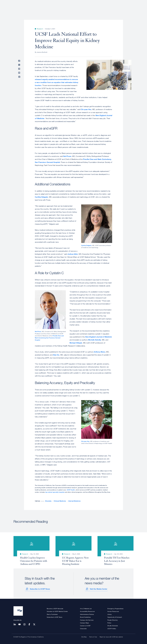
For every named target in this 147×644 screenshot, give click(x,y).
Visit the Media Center (98, 588)
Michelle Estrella (94, 340)
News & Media (120, 8)
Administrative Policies (87, 614)
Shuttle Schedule (113, 625)
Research (96, 8)
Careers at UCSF (85, 625)
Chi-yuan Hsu (86, 109)
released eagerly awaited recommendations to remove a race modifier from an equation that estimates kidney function (57, 82)
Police (109, 622)
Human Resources (113, 611)
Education (107, 8)
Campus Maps (84, 622)
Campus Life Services (87, 619)
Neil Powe (67, 156)
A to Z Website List (86, 608)
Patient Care (85, 8)
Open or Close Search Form (130, 8)
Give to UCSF (126, 2)
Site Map (84, 636)
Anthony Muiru (99, 352)
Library (110, 614)
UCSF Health (71, 490)
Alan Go (56, 355)
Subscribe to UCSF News (39, 588)
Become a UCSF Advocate (55, 608)
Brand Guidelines (85, 617)
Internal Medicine (74, 501)
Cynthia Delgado (41, 197)
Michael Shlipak (76, 343)
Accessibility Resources (87, 611)
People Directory (113, 619)
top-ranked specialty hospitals (55, 492)
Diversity (48, 501)
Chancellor (83, 628)
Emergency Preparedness (115, 608)
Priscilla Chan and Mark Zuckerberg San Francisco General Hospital (49, 338)
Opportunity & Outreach (115, 617)
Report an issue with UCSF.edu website (111, 636)
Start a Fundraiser (52, 614)
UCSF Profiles (112, 628)
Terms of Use (93, 636)
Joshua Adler (73, 254)
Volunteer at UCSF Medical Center (57, 611)
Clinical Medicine (60, 501)
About (74, 8)
